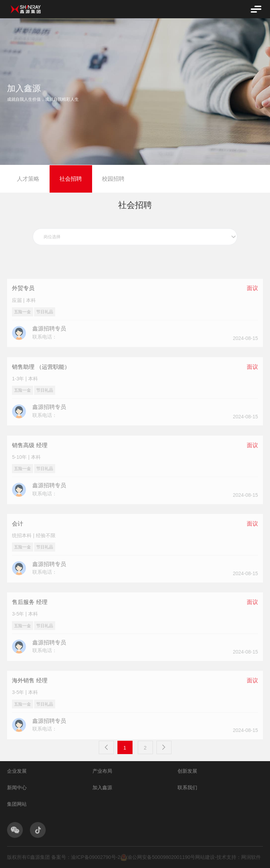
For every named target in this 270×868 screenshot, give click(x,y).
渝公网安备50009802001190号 (158, 857)
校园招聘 (113, 180)
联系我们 (187, 787)
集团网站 (17, 804)
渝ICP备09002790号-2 (96, 857)
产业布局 (102, 771)
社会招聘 (71, 180)
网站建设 (205, 857)
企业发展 (17, 771)
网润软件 (251, 857)
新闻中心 (17, 787)
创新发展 (187, 771)
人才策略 (28, 180)
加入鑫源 (102, 787)
